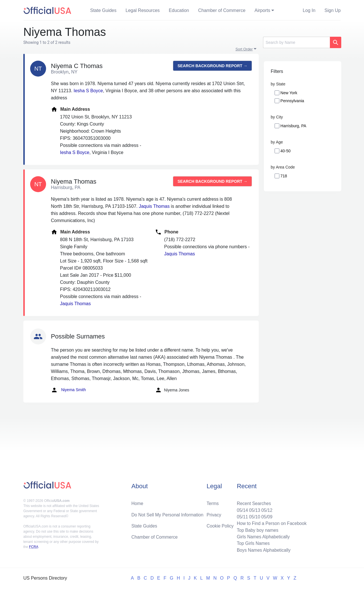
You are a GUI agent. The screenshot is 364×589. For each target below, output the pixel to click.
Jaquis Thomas (154, 206)
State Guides (103, 10)
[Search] (296, 42)
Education (179, 10)
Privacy (214, 513)
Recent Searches (253, 502)
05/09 (266, 516)
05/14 (241, 509)
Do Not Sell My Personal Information (168, 513)
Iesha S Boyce (88, 91)
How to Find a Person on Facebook (271, 523)
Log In (309, 10)
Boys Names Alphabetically (263, 550)
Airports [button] (262, 10)
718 (284, 176)
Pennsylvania (292, 101)
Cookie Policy (220, 525)
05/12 (266, 509)
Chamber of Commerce (222, 10)
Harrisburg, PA (293, 126)
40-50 (286, 151)
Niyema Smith (68, 390)
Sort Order (244, 49)
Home (137, 502)
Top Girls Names (252, 543)
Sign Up (333, 10)
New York (289, 93)
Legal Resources (143, 10)
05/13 (253, 509)
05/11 (241, 516)
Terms (213, 502)
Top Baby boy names (256, 529)
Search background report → (212, 66)
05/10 (253, 516)
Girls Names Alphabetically (262, 536)
